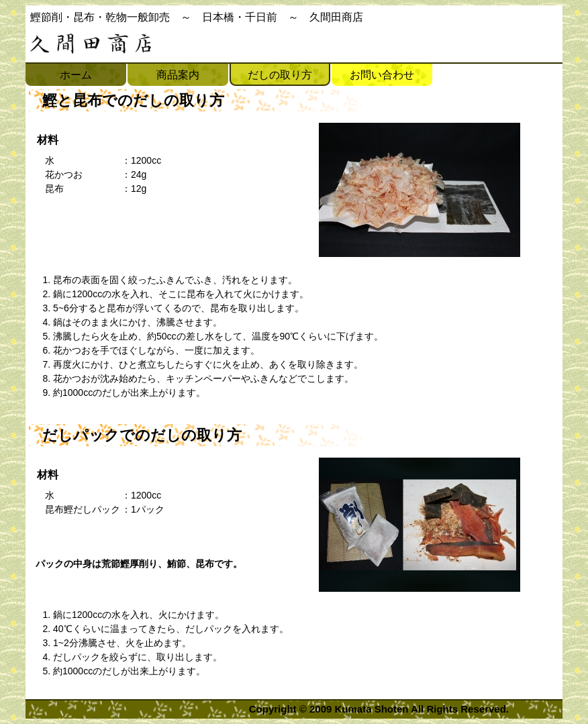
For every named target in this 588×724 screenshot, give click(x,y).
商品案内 (178, 75)
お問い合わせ (382, 75)
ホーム (76, 75)
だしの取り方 (280, 75)
